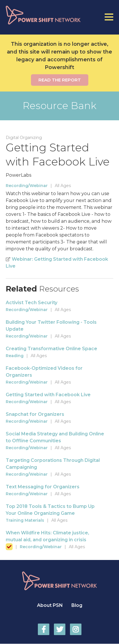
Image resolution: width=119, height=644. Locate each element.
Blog (77, 605)
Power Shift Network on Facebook (44, 629)
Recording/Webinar (27, 186)
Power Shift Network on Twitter (60, 629)
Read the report (60, 80)
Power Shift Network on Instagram (76, 629)
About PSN (50, 605)
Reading (15, 356)
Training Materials (25, 520)
